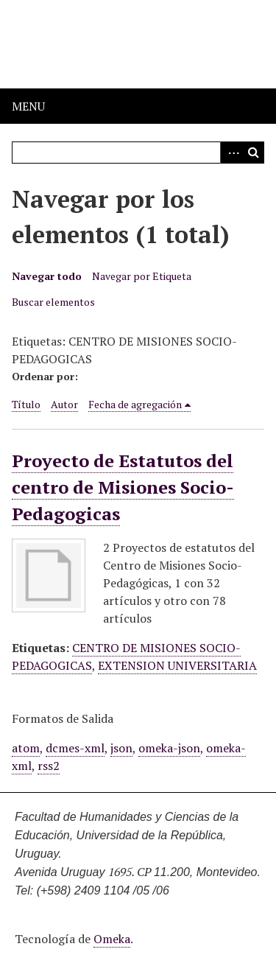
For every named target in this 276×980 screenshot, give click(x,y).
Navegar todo (47, 276)
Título (26, 404)
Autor (64, 404)
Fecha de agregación (135, 404)
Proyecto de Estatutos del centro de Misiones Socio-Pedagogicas (123, 487)
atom (26, 748)
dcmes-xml (75, 748)
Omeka (112, 939)
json (121, 748)
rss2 (49, 766)
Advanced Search (231, 153)
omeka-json (169, 748)
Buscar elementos (53, 302)
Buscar (253, 153)
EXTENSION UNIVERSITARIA (177, 665)
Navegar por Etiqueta (142, 276)
